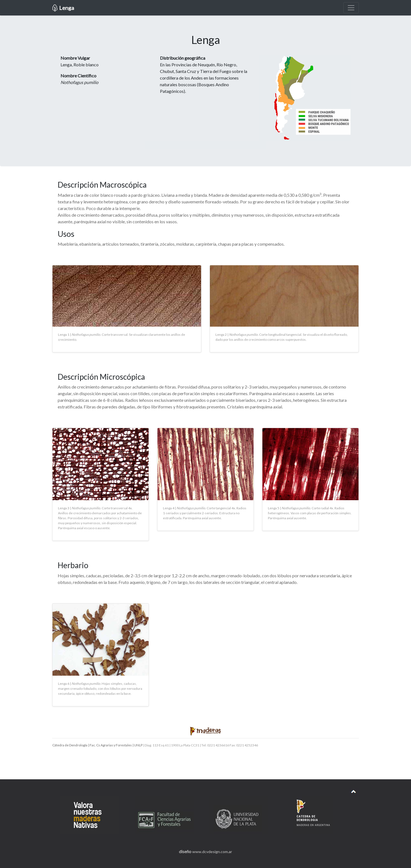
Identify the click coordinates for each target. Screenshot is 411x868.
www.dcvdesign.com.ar (212, 852)
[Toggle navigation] (351, 8)
